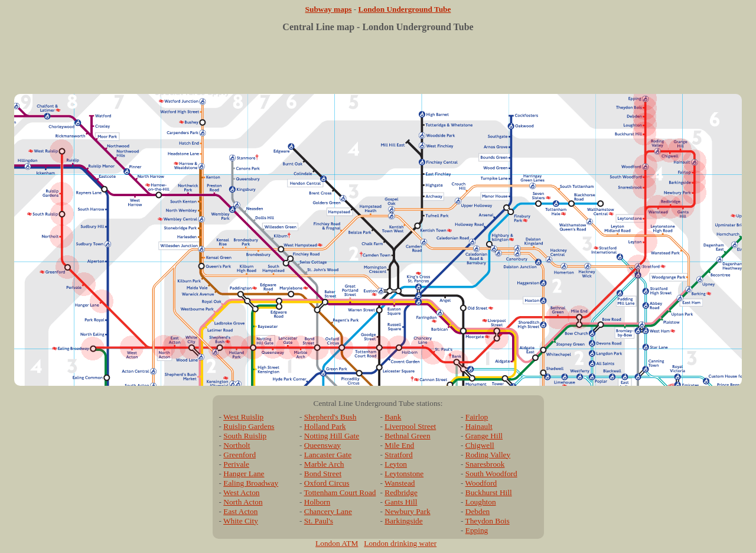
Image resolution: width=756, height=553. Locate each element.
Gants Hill (401, 502)
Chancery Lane (328, 511)
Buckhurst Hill (489, 492)
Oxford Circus (327, 483)
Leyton (396, 464)
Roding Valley (488, 455)
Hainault (479, 426)
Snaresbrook (485, 464)
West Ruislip (243, 417)
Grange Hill (484, 436)
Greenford (239, 455)
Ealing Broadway (251, 483)
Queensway (322, 445)
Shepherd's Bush (330, 417)
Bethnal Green (407, 436)
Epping (477, 530)
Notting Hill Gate (332, 436)
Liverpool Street (410, 426)
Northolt (237, 445)
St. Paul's (319, 521)
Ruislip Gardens (249, 426)
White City (241, 521)
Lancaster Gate (328, 455)
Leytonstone (404, 474)
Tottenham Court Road (340, 492)
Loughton (481, 502)
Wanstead (400, 483)
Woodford (481, 483)
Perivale (236, 464)
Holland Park (325, 426)
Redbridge (401, 492)
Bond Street (323, 474)
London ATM (337, 543)
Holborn (317, 502)
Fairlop (477, 417)
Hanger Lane (244, 474)
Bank (393, 417)
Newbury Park (407, 511)
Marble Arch (324, 464)
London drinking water (400, 543)
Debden (478, 511)
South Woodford (491, 474)
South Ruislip (245, 436)
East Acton (240, 511)
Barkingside (403, 521)
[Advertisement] (378, 67)
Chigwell (480, 445)
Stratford (398, 455)
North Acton (243, 502)
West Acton (242, 492)
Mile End (399, 445)
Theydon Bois (488, 521)
